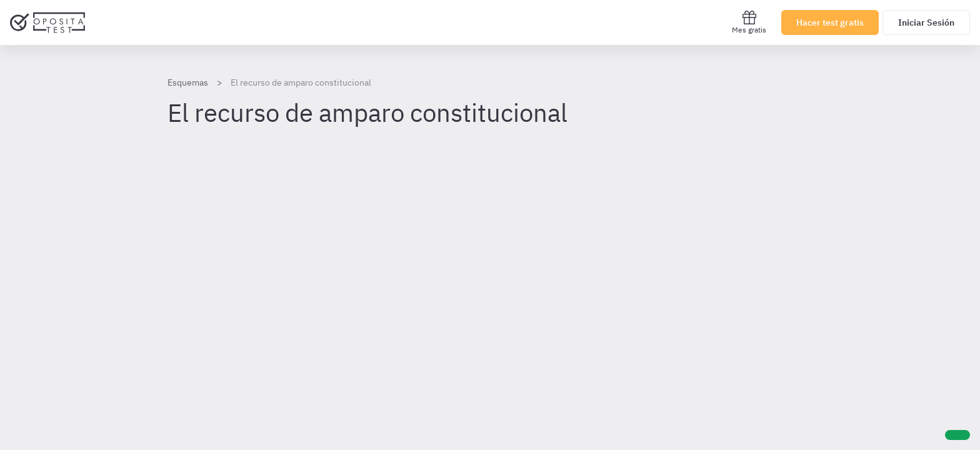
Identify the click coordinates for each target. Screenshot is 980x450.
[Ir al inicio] (47, 22)
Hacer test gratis (830, 22)
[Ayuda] (957, 435)
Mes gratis (749, 22)
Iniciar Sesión (926, 22)
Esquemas (188, 82)
